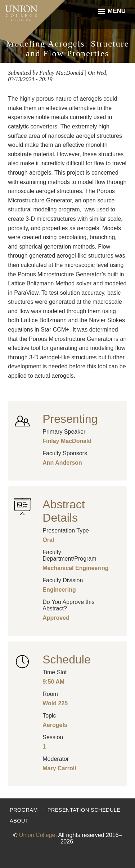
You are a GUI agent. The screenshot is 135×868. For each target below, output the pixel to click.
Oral (48, 540)
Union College (37, 835)
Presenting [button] (70, 419)
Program (24, 810)
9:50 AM (53, 682)
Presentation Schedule (84, 810)
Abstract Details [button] (64, 511)
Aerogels (55, 725)
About (19, 821)
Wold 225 (55, 703)
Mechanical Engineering (75, 568)
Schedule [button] (66, 659)
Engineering (59, 590)
